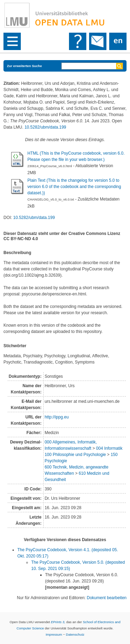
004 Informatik (109, 448)
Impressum (54, 634)
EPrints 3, (58, 622)
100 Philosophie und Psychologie (75, 455)
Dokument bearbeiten (107, 598)
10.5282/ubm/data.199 (45, 127)
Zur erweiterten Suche (24, 66)
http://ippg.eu (57, 417)
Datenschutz (75, 634)
